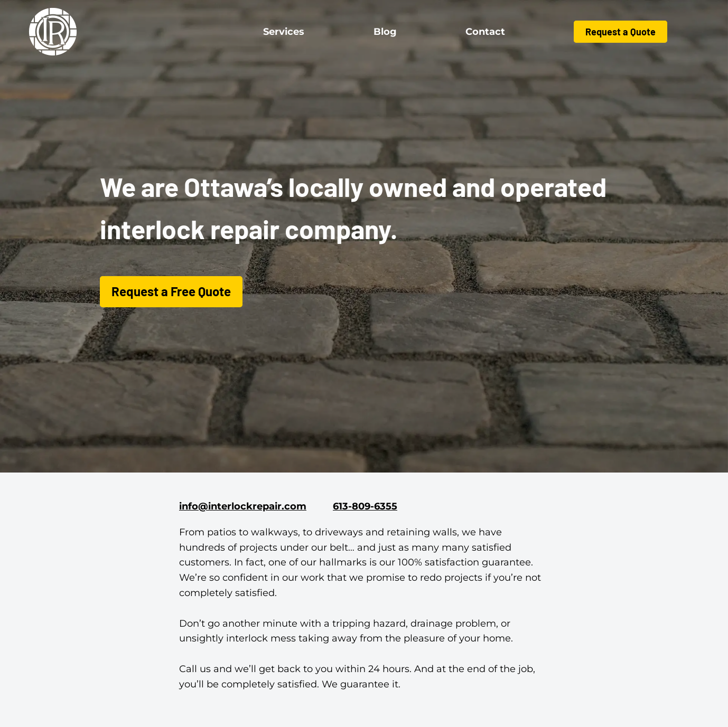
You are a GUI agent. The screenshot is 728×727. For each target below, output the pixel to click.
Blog (385, 32)
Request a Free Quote (171, 291)
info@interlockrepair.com (243, 506)
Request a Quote (620, 32)
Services (284, 32)
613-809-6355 (365, 506)
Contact (485, 32)
